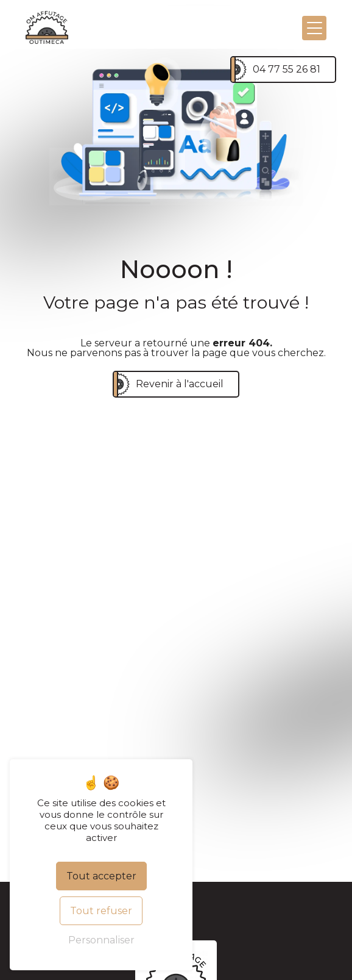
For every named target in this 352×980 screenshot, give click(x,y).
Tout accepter (101, 876)
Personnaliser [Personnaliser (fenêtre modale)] (101, 940)
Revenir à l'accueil (180, 384)
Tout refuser (101, 911)
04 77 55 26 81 (287, 69)
